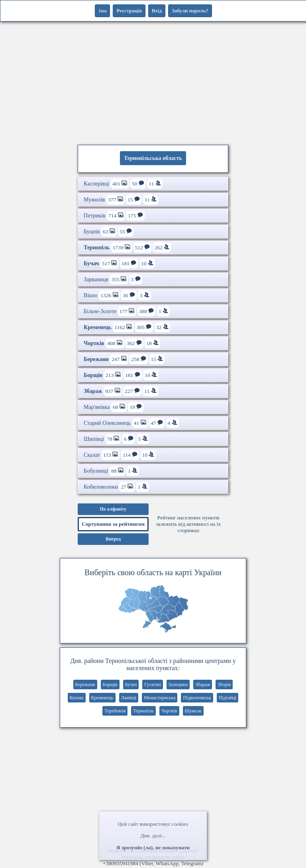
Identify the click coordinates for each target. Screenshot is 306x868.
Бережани (85, 685)
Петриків (114, 216)
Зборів (224, 685)
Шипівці (117, 439)
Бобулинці (111, 471)
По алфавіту (113, 509)
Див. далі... (153, 835)
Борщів (110, 685)
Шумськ (193, 711)
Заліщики (178, 685)
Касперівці (123, 184)
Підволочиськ (197, 698)
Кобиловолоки (116, 487)
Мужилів (121, 200)
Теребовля (115, 711)
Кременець (102, 698)
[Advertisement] (153, 82)
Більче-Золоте (127, 311)
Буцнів (109, 232)
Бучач (131, 685)
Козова (77, 698)
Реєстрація (129, 11)
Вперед (113, 539)
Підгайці (228, 698)
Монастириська (160, 698)
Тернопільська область (153, 158)
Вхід (157, 11)
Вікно (117, 295)
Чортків (169, 711)
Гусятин (152, 685)
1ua (102, 11)
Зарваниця (113, 279)
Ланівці (129, 698)
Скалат (120, 455)
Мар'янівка (114, 407)
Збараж (203, 685)
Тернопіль (143, 711)
